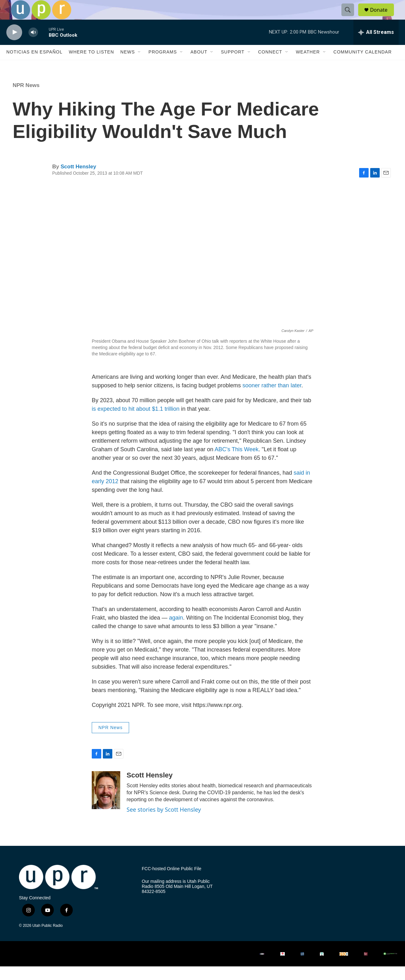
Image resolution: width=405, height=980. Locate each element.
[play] (14, 46)
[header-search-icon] (351, 17)
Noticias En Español (34, 66)
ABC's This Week (237, 463)
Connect (270, 66)
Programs (163, 66)
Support (233, 66)
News (128, 66)
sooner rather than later (272, 399)
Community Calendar (363, 66)
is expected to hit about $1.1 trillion (136, 423)
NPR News (26, 99)
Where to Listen (91, 66)
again (176, 632)
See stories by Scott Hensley (164, 823)
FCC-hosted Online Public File (171, 883)
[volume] (33, 46)
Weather (308, 66)
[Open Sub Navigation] (140, 66)
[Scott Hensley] (106, 804)
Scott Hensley (78, 180)
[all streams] (376, 46)
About (199, 66)
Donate (383, 17)
